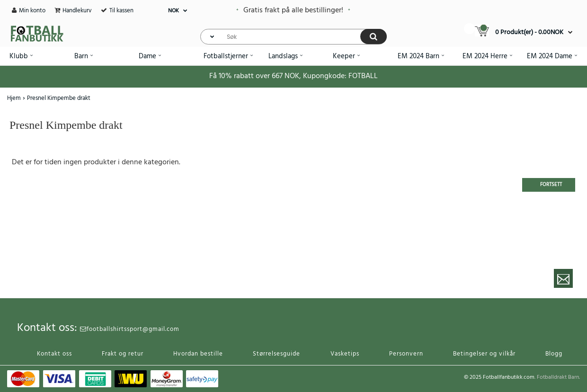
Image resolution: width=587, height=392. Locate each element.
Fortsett (551, 185)
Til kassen (121, 11)
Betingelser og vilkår (484, 354)
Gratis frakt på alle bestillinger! (293, 10)
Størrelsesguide (276, 354)
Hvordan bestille (198, 354)
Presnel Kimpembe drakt (59, 98)
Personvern (406, 354)
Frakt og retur (123, 354)
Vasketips (345, 354)
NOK (173, 11)
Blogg (554, 354)
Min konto (32, 11)
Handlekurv (77, 11)
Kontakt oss (54, 354)
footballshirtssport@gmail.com (130, 329)
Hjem (14, 98)
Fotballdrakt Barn (558, 377)
